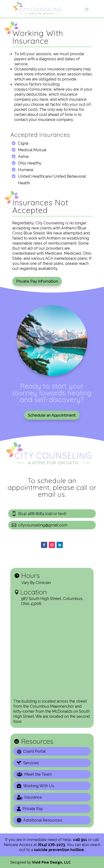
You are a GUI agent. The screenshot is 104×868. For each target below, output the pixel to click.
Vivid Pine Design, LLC (51, 862)
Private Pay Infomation (37, 281)
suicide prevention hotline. (59, 850)
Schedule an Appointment (52, 415)
